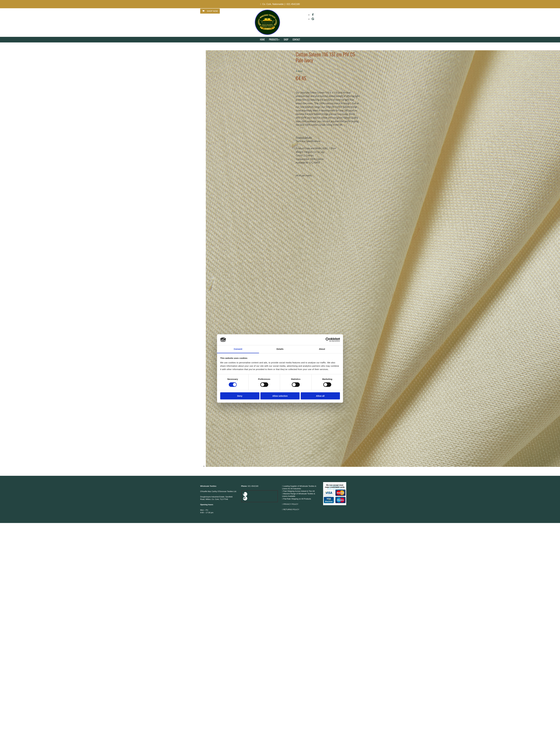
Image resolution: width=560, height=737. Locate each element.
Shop (286, 39)
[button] (210, 11)
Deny (240, 396)
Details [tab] (280, 349)
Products (273, 39)
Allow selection (280, 396)
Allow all (320, 396)
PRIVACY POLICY (291, 504)
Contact (296, 39)
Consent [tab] (238, 349)
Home (262, 39)
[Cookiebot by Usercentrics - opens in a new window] (328, 340)
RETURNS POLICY (291, 509)
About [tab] (322, 349)
